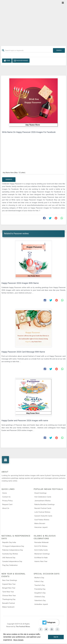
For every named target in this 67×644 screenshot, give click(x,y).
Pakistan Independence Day (13, 550)
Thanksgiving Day (9, 599)
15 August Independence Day (13, 546)
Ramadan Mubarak (42, 542)
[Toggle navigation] (63, 3)
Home (7, 61)
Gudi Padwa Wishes (42, 520)
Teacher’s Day (40, 585)
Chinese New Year (9, 596)
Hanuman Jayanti (41, 527)
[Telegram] (49, 623)
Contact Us (6, 497)
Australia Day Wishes (10, 554)
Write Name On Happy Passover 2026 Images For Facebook (29, 132)
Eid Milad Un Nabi (41, 558)
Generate (9, 179)
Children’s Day (40, 597)
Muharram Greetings (42, 554)
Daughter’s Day (40, 593)
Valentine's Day (40, 600)
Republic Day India (9, 542)
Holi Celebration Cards (43, 497)
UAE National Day (9, 558)
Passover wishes (21, 61)
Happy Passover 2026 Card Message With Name (23, 352)
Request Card (7, 504)
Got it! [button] (56, 637)
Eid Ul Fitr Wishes (41, 546)
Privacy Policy (7, 501)
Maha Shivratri (40, 523)
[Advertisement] (33, 21)
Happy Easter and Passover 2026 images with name (25, 420)
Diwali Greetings (41, 493)
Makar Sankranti (8, 607)
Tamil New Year (8, 592)
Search (59, 50)
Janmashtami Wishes (43, 501)
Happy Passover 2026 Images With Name (20, 283)
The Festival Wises (23, 627)
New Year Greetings (10, 580)
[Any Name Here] (33, 172)
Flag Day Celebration (10, 565)
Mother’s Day (39, 578)
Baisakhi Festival (9, 603)
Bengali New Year (9, 588)
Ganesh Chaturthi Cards (43, 516)
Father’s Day (39, 581)
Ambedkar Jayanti (41, 604)
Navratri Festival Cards (43, 508)
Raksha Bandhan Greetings (45, 504)
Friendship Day (40, 589)
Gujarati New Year (9, 584)
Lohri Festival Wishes (42, 512)
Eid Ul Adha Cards (41, 550)
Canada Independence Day (12, 561)
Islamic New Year (41, 561)
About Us (6, 508)
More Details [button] (18, 640)
